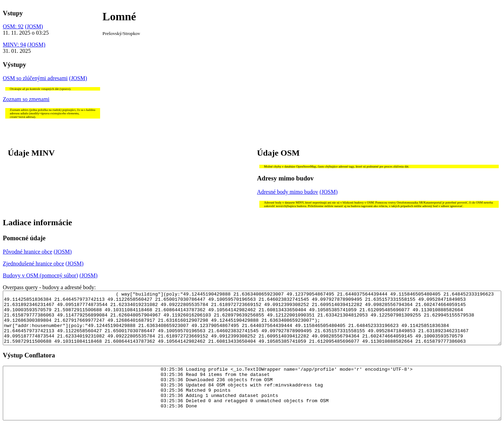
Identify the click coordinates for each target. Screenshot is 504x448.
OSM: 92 (13, 26)
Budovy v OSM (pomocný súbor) (40, 275)
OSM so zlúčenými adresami (35, 78)
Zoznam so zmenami (26, 99)
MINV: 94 (14, 45)
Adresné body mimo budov (288, 192)
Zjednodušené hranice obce (33, 264)
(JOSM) (34, 26)
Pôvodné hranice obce (27, 252)
